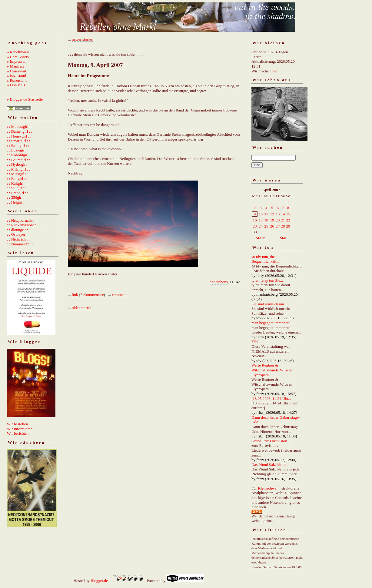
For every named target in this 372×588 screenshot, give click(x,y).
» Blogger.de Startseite (25, 99)
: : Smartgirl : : (19, 141)
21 (283, 220)
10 (261, 214)
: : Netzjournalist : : (22, 220)
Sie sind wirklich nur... (269, 304)
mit (274, 71)
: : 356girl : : (17, 197)
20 (278, 220)
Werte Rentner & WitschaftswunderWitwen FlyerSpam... (272, 370)
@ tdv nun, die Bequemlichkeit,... (266, 259)
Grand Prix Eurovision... (271, 441)
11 (266, 214)
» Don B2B (16, 85)
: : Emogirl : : (18, 193)
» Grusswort (17, 71)
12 (272, 214)
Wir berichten (18, 433)
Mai (283, 238)
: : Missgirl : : (18, 174)
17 (261, 220)
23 (255, 226)
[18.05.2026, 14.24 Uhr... (271, 399)
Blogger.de (99, 581)
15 (288, 214)
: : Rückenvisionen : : (24, 225)
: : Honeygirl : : (19, 136)
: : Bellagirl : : (18, 146)
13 (278, 214)
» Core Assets (18, 57)
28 (283, 226)
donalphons (219, 282)
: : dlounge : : (17, 230)
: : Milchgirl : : (19, 169)
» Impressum (17, 61)
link (75, 295)
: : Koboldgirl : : (20, 155)
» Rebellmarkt (18, 52)
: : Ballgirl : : (17, 179)
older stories (81, 308)
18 (266, 220)
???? (255, 342)
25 (266, 226)
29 (288, 226)
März (260, 238)
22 (288, 220)
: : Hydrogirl (17, 164)
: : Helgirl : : (17, 202)
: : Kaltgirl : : (17, 183)
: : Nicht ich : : (18, 239)
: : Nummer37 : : (20, 244)
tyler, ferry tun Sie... (267, 280)
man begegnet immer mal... (273, 323)
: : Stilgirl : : (17, 188)
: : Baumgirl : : (19, 160)
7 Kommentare (92, 295)
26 (272, 226)
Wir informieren (20, 429)
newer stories (82, 39)
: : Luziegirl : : (18, 150)
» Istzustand (16, 76)
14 (283, 214)
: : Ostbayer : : (18, 234)
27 (278, 226)
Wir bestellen (17, 424)
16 (255, 220)
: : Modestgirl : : (20, 126)
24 (261, 226)
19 (272, 220)
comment (119, 295)
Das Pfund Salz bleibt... (270, 465)
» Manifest (15, 66)
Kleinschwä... (269, 488)
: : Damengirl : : (20, 131)
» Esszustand (17, 80)
